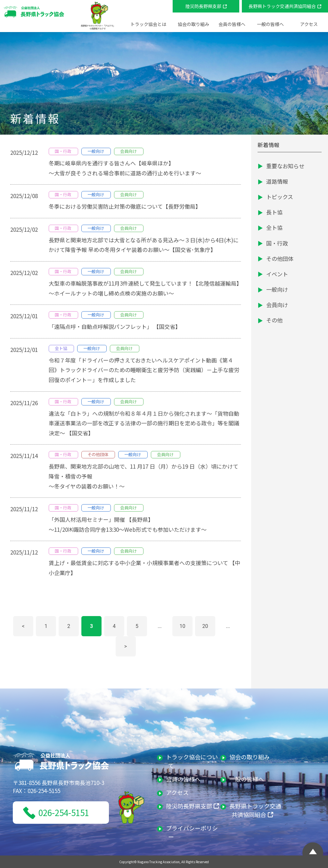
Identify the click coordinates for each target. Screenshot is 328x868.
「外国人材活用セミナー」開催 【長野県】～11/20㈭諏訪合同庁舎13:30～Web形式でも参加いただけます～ (128, 524)
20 (205, 626)
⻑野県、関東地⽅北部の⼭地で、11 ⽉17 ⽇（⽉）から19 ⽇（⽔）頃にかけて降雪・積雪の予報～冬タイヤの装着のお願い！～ (143, 476)
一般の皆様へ (248, 779)
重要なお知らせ (285, 166)
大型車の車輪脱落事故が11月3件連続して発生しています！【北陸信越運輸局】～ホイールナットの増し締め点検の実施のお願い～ (144, 288)
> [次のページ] (126, 646)
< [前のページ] (23, 626)
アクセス (309, 24)
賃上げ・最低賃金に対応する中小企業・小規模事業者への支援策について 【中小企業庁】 (144, 568)
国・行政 (277, 243)
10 (183, 626)
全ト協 (274, 227)
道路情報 (277, 181)
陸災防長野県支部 (203, 6)
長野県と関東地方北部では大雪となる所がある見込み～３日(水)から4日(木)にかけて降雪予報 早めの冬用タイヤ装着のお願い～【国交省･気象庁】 (144, 245)
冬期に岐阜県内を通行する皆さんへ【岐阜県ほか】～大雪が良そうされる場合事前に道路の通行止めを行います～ (125, 168)
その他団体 (280, 259)
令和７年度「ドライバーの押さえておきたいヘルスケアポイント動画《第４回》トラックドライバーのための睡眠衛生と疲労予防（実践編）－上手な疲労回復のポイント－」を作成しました (144, 370)
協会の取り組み (251, 757)
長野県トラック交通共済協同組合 (282, 6)
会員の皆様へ (184, 779)
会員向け (277, 305)
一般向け (277, 289)
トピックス (280, 197)
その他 (274, 320)
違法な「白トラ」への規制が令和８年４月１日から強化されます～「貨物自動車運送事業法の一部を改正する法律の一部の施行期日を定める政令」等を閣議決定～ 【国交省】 (144, 423)
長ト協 (274, 212)
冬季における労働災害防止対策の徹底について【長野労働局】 (125, 206)
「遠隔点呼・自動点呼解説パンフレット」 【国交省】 (115, 326)
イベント (277, 274)
